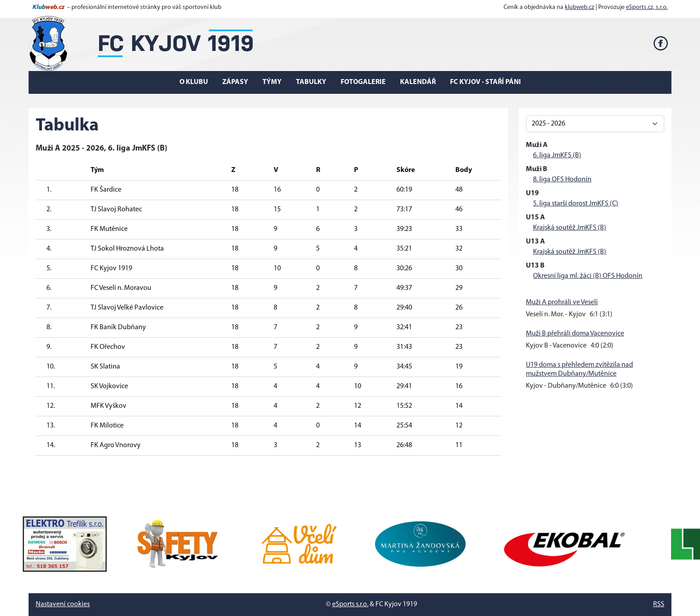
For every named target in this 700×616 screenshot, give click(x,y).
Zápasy (235, 82)
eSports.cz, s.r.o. (647, 7)
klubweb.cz (579, 7)
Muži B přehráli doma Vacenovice (575, 334)
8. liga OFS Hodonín (562, 180)
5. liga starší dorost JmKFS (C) (576, 204)
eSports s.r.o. (350, 604)
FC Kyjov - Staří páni (485, 82)
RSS (659, 604)
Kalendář (418, 82)
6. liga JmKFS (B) (557, 155)
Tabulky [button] (311, 82)
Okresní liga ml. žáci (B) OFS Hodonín (588, 276)
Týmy (272, 82)
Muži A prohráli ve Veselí (562, 302)
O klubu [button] (194, 82)
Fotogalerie (363, 82)
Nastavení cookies (63, 604)
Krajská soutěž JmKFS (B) (570, 228)
